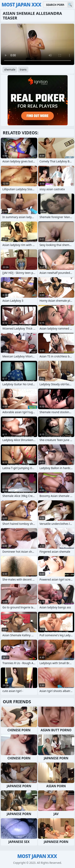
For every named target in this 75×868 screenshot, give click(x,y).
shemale (10, 69)
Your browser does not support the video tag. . (37, 44)
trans (23, 69)
